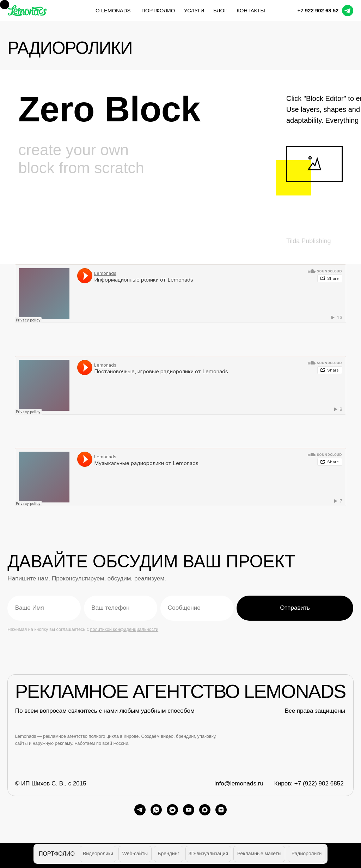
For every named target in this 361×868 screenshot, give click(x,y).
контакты (251, 10)
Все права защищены (315, 711)
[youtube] (189, 810)
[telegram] (140, 810)
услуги (194, 10)
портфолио (158, 10)
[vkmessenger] (172, 810)
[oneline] (197, 608)
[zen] (221, 810)
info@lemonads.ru (239, 783)
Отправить (295, 608)
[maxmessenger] (205, 810)
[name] (44, 608)
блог (220, 10)
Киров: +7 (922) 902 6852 (309, 783)
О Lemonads (113, 10)
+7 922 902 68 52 (318, 10)
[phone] (121, 608)
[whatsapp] (156, 810)
